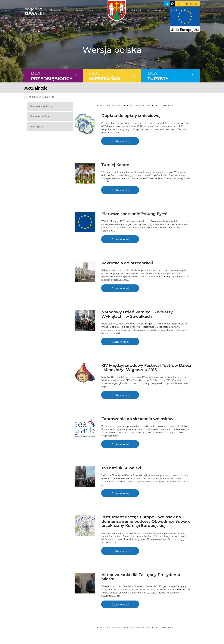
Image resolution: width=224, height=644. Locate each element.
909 (132, 106)
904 (102, 106)
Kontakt (174, 10)
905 (108, 106)
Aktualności (48, 97)
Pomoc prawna (155, 10)
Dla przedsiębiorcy (41, 107)
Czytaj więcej (120, 141)
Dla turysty (36, 127)
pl (187, 4)
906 (114, 106)
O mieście (56, 10)
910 (138, 106)
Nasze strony (96, 10)
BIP (186, 10)
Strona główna (32, 97)
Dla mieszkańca (39, 117)
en (191, 4)
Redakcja (136, 10)
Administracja (75, 10)
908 (126, 106)
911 (143, 106)
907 (120, 106)
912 (148, 106)
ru (196, 4)
